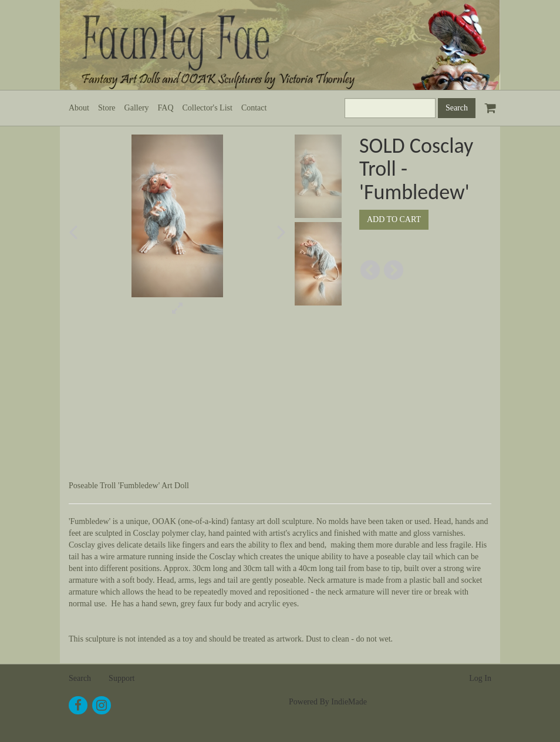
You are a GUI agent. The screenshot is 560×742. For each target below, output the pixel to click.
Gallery (137, 108)
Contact (254, 108)
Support (122, 678)
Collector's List (208, 108)
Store (107, 108)
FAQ (166, 108)
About (79, 108)
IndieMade (349, 702)
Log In (480, 678)
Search (80, 678)
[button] (89, 232)
